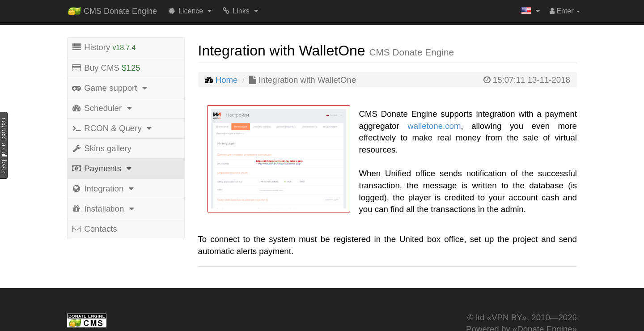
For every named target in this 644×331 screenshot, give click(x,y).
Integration (104, 189)
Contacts (94, 229)
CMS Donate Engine (112, 9)
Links (241, 11)
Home (227, 80)
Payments (103, 168)
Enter (565, 11)
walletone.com (434, 126)
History (103, 47)
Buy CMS (106, 68)
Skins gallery (101, 148)
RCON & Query (113, 128)
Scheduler (103, 108)
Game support (111, 88)
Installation (104, 209)
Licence (191, 11)
